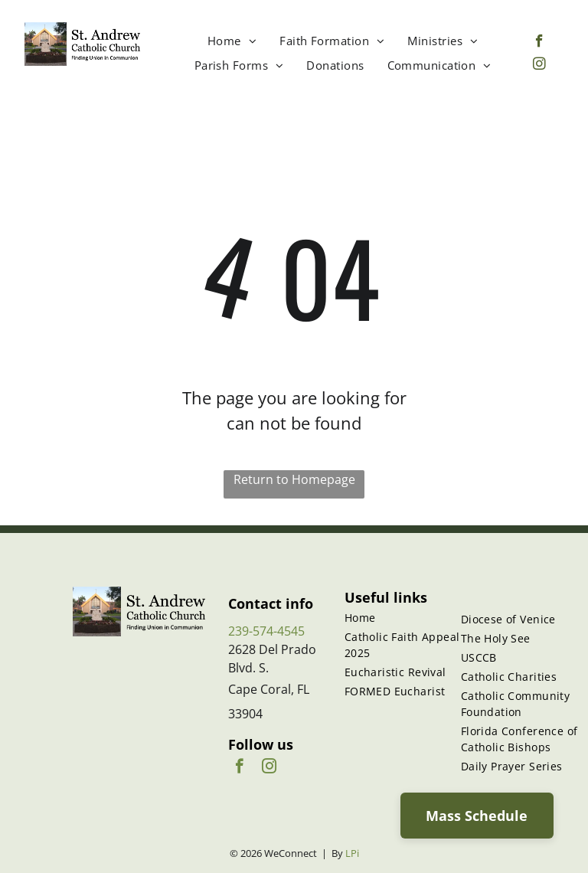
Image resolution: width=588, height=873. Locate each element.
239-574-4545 (266, 631)
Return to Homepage (294, 479)
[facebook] (539, 43)
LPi (352, 853)
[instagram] (539, 66)
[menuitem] (232, 41)
